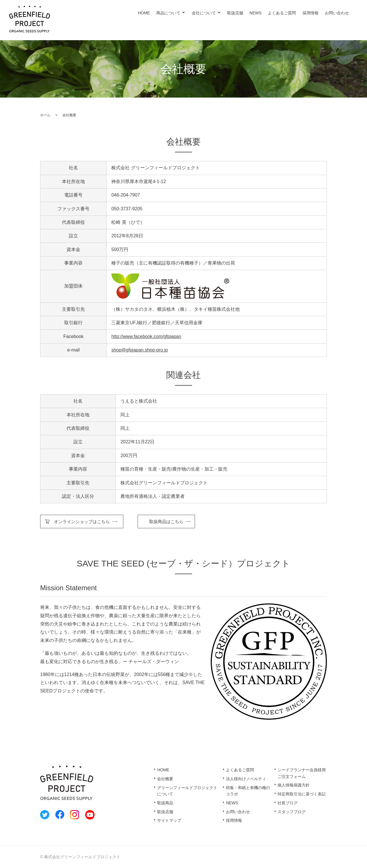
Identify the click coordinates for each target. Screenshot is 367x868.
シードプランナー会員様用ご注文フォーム (302, 773)
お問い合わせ (337, 13)
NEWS (255, 13)
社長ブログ (288, 803)
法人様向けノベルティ (246, 779)
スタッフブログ (292, 812)
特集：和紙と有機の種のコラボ (248, 791)
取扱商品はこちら (166, 522)
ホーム (45, 115)
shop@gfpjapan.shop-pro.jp (139, 350)
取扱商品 (165, 803)
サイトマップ (169, 820)
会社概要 (165, 779)
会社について (204, 13)
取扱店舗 (235, 13)
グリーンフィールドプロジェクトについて (187, 791)
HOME (144, 13)
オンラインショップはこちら (82, 522)
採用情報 (311, 13)
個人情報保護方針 (294, 785)
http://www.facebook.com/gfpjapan (146, 336)
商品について (168, 13)
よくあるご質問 (282, 13)
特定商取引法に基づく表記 (302, 794)
